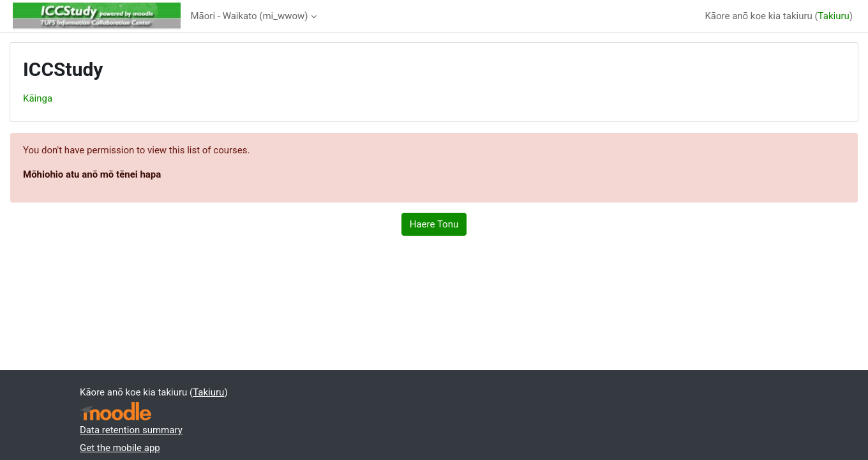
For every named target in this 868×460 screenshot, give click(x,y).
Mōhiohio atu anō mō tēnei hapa (92, 174)
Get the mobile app (120, 448)
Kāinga (38, 98)
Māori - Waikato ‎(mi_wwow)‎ (250, 16)
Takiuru (834, 16)
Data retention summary (131, 430)
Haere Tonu (434, 224)
